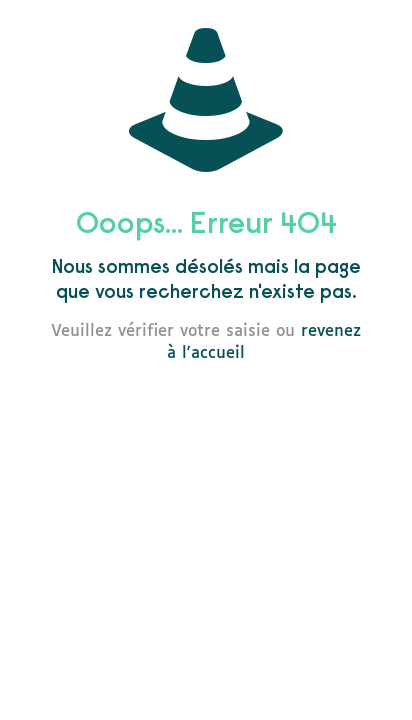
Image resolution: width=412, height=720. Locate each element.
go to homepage (216, 409)
